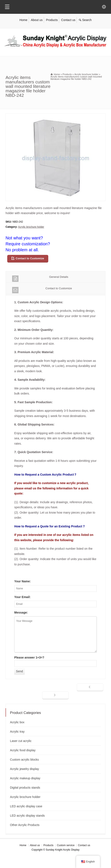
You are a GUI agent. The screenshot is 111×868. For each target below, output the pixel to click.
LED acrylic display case (26, 806)
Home (23, 20)
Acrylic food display (23, 750)
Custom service (66, 845)
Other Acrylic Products (25, 825)
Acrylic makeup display (25, 778)
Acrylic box (17, 722)
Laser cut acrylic (21, 741)
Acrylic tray (17, 732)
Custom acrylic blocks (24, 760)
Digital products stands (25, 788)
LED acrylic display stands (27, 816)
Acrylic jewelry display (24, 769)
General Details (40, 279)
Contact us (68, 20)
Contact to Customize (30, 258)
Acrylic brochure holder (31, 227)
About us (37, 20)
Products (52, 20)
